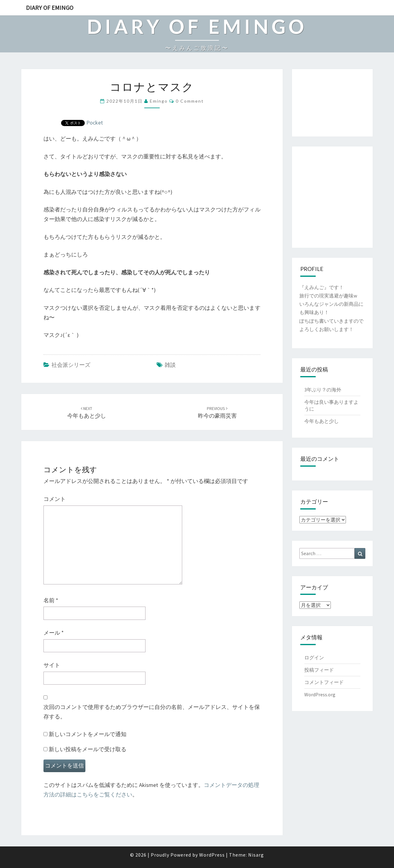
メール (54, 633)
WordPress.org (320, 694)
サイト (52, 665)
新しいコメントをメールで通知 (88, 734)
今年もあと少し (322, 421)
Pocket (95, 123)
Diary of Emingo (50, 8)
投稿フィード (319, 670)
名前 (51, 600)
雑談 (170, 365)
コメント (55, 499)
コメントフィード (324, 682)
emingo (159, 101)
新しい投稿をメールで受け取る (88, 749)
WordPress (212, 855)
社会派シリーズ (71, 365)
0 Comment (190, 101)
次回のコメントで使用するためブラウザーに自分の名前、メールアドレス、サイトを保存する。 (152, 712)
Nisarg (256, 855)
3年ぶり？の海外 (323, 390)
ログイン (314, 657)
